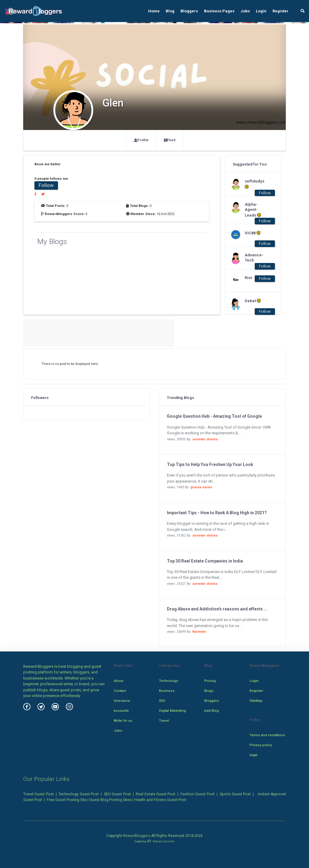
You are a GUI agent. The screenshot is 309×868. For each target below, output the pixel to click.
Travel (164, 721)
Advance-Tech (254, 258)
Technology (169, 681)
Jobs (245, 11)
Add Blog (212, 711)
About (118, 681)
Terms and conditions (267, 735)
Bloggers (189, 11)
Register (280, 11)
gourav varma (201, 487)
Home (154, 11)
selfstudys (255, 184)
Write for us (123, 721)
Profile (141, 140)
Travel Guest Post (38, 794)
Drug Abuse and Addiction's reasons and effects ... (217, 609)
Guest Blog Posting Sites (110, 800)
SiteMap (256, 701)
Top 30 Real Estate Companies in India (205, 561)
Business (167, 691)
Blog (170, 11)
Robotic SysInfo (161, 841)
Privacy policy (261, 745)
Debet (253, 301)
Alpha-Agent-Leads (253, 210)
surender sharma (205, 439)
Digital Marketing (172, 711)
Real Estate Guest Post (156, 794)
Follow (46, 185)
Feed (170, 140)
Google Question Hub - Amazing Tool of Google (214, 416)
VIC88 (253, 233)
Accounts (121, 711)
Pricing (210, 681)
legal (253, 755)
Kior (249, 278)
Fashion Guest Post (198, 794)
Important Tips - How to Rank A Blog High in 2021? (217, 513)
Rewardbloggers (137, 836)
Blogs (209, 691)
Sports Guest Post (235, 794)
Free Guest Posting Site (67, 800)
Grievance (122, 701)
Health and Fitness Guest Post (160, 800)
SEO (162, 701)
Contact (120, 691)
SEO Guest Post (117, 794)
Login (261, 11)
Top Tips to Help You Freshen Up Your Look (210, 464)
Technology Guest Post (79, 794)
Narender (199, 632)
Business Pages (219, 11)
